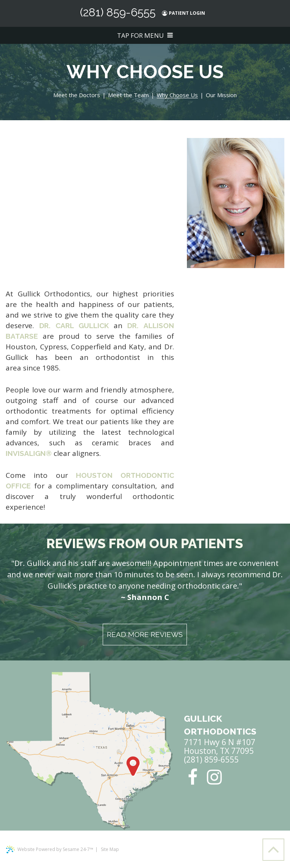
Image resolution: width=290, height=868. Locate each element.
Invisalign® (29, 453)
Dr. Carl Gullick (74, 325)
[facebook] (193, 777)
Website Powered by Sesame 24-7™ (49, 849)
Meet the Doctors (77, 95)
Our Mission (221, 95)
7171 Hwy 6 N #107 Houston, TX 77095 (220, 734)
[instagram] (214, 777)
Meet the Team (128, 95)
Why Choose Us (177, 95)
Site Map (110, 849)
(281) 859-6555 (118, 12)
